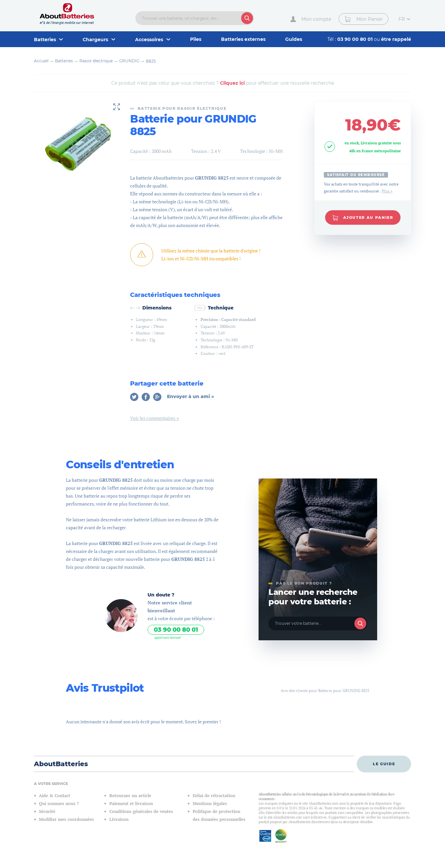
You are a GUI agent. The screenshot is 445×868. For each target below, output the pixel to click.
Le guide (384, 764)
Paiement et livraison (131, 804)
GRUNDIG (129, 61)
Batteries (64, 61)
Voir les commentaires (153, 418)
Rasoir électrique (96, 61)
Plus (386, 191)
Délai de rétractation (214, 796)
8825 (151, 61)
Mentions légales (210, 804)
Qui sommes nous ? (59, 804)
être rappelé (396, 39)
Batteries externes (243, 39)
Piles (196, 39)
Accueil (41, 61)
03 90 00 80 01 (356, 39)
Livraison (119, 819)
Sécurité (47, 811)
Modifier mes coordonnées (66, 819)
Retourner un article (130, 796)
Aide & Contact (55, 796)
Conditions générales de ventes (141, 811)
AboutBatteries (61, 764)
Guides (294, 39)
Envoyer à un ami (189, 396)
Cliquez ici (232, 83)
